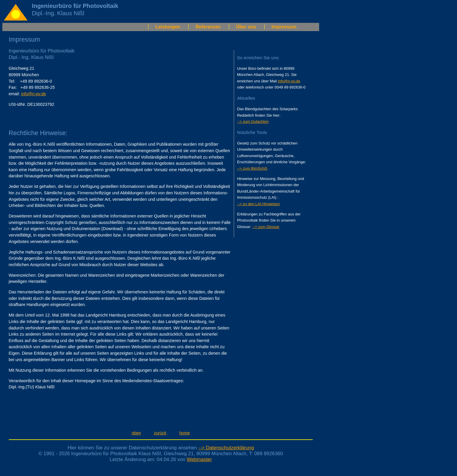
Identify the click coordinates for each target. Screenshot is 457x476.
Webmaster (199, 459)
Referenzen (208, 27)
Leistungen (168, 27)
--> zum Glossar (266, 227)
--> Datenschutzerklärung (226, 448)
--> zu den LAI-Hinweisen (258, 204)
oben (136, 433)
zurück (160, 433)
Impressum (284, 27)
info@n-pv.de (34, 94)
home (185, 433)
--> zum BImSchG (252, 168)
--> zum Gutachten (253, 121)
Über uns (246, 27)
